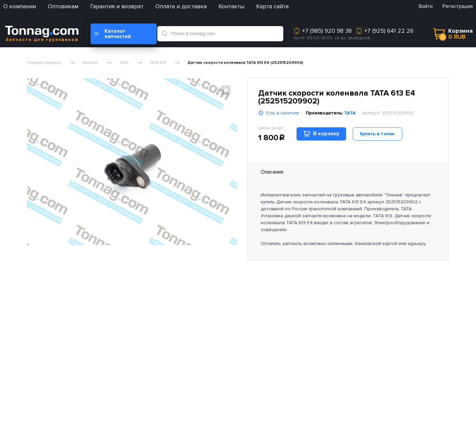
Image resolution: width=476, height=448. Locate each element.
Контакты (231, 6)
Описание (272, 172)
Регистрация (458, 6)
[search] (166, 34)
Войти (426, 6)
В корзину (321, 134)
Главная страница (44, 63)
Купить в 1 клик (377, 134)
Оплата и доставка (181, 6)
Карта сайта (272, 6)
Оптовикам (63, 6)
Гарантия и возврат (117, 6)
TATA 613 (158, 63)
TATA (124, 63)
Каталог (90, 63)
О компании (20, 6)
